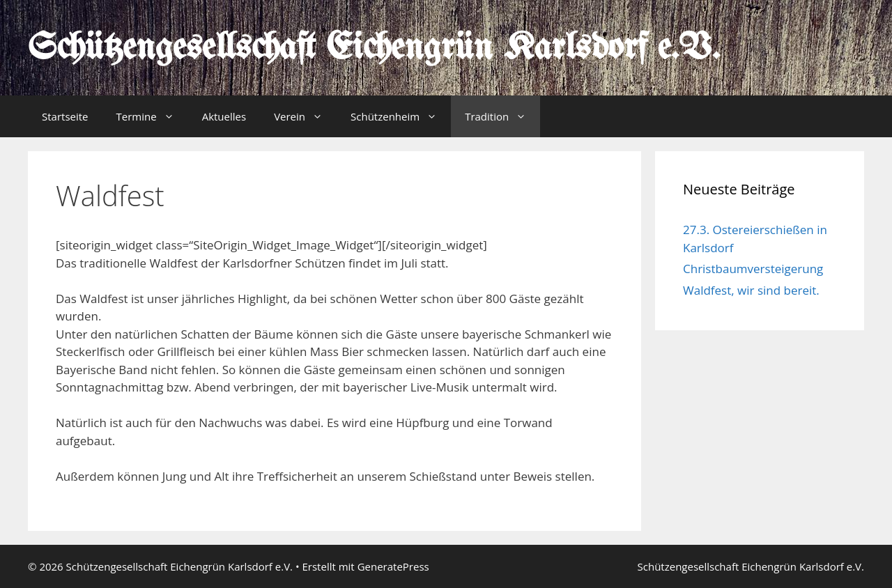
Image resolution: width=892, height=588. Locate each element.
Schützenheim (401, 116)
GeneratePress (393, 566)
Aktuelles (224, 116)
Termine (152, 116)
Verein (305, 116)
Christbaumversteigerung (753, 269)
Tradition (502, 116)
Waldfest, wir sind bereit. (751, 290)
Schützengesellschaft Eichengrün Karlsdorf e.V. (374, 49)
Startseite (65, 116)
